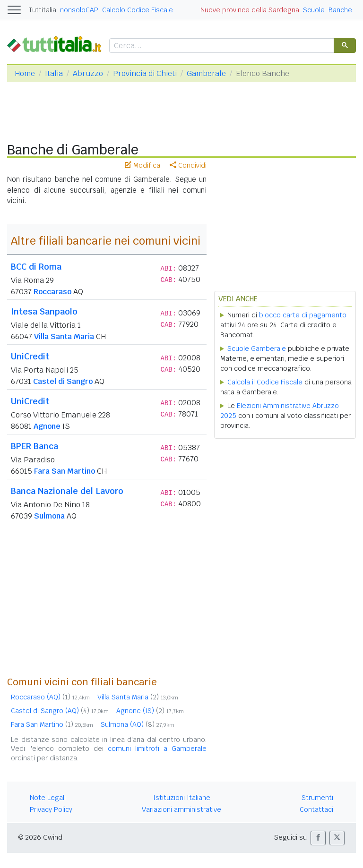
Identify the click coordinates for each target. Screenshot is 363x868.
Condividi (188, 165)
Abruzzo (88, 73)
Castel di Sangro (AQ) (60, 711)
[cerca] (221, 46)
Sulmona (49, 516)
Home (25, 73)
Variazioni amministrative (181, 809)
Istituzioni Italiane (182, 798)
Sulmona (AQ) (138, 724)
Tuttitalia (43, 10)
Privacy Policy (51, 809)
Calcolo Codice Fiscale (138, 10)
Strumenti (317, 798)
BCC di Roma (36, 267)
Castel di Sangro (63, 381)
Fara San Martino (65, 471)
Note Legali (48, 798)
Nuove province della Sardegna (250, 10)
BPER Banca (35, 446)
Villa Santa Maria (64, 336)
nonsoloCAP (79, 10)
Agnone (47, 426)
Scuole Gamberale (257, 349)
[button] (318, 838)
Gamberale (206, 73)
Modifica (143, 165)
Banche (340, 10)
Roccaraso (52, 292)
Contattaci (316, 809)
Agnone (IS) (150, 711)
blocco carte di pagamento (303, 315)
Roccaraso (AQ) (50, 697)
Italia (54, 73)
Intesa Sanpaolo (44, 311)
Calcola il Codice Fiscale (265, 382)
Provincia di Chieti (145, 73)
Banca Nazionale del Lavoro (67, 491)
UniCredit (30, 356)
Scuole (314, 10)
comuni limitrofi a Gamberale (157, 749)
